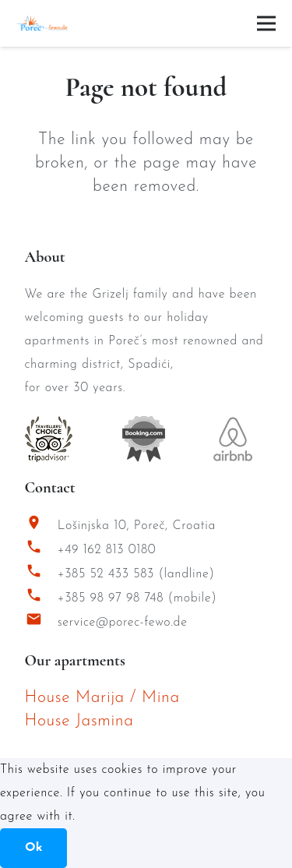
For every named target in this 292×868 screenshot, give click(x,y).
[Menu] (266, 23)
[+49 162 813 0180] (41, 550)
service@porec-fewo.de (123, 623)
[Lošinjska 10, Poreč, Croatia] (41, 526)
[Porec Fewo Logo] (42, 23)
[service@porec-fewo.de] (41, 623)
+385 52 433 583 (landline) (136, 574)
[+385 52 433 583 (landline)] (41, 575)
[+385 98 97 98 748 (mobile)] (41, 599)
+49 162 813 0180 (107, 550)
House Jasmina (79, 721)
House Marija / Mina (102, 698)
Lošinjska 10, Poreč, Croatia (137, 526)
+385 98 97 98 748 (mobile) (137, 598)
